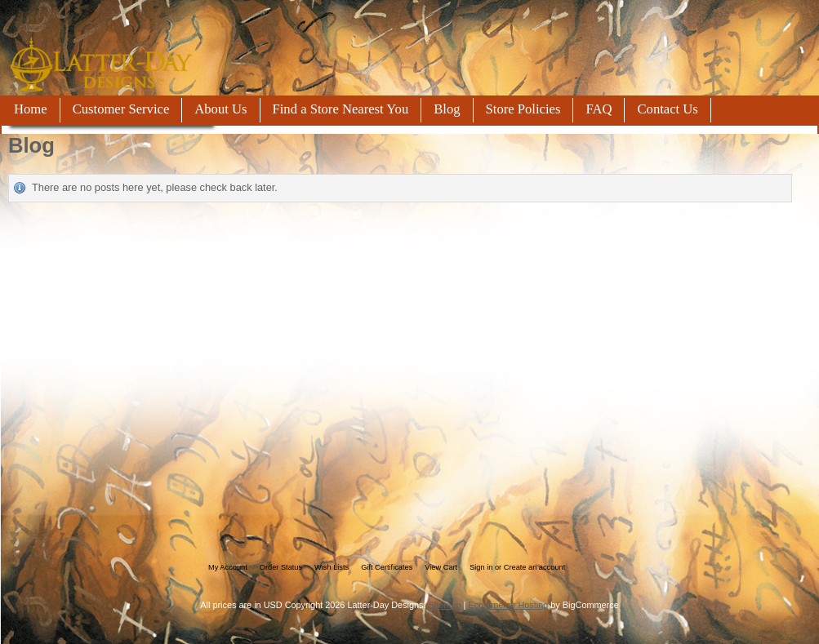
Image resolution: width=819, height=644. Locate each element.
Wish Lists (332, 567)
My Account (228, 567)
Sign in (481, 567)
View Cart (441, 567)
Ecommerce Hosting (508, 605)
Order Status (281, 567)
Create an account (534, 567)
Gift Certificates (387, 567)
